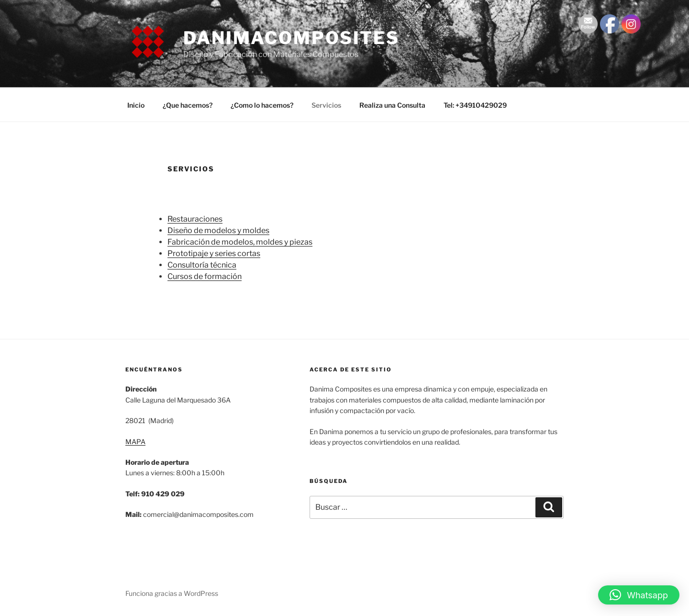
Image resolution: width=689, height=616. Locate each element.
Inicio (136, 105)
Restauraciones (195, 219)
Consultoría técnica (202, 265)
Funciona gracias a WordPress (172, 593)
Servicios (326, 105)
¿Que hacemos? (188, 105)
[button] (639, 595)
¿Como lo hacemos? (262, 105)
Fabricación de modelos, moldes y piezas (240, 242)
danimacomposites (291, 38)
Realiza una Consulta (392, 105)
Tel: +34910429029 (475, 105)
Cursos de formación (205, 276)
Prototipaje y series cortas (214, 253)
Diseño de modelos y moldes (218, 230)
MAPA (135, 442)
